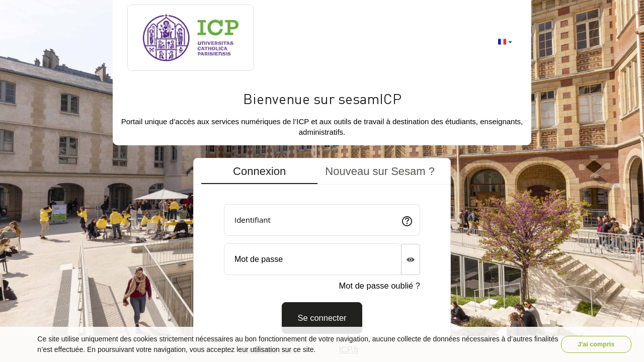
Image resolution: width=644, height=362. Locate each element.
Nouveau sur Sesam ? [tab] (380, 171)
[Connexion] (322, 318)
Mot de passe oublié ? (380, 286)
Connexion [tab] (259, 171)
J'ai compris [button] (596, 344)
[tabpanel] (322, 265)
